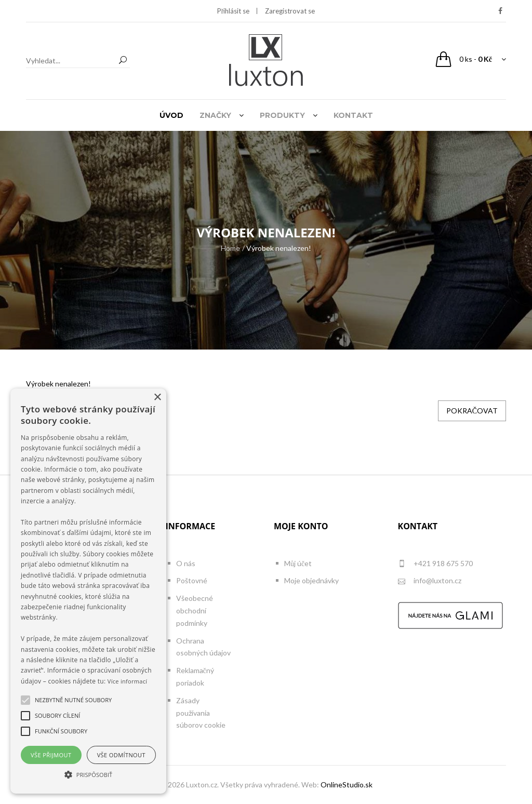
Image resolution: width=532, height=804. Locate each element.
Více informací (128, 681)
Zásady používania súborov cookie (201, 713)
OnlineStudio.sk (347, 785)
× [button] (157, 398)
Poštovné (192, 580)
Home (230, 248)
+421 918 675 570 (435, 564)
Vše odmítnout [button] (121, 755)
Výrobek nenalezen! (279, 248)
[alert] (88, 591)
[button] (88, 775)
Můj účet (298, 563)
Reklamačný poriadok (195, 676)
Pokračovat (472, 411)
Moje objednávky (311, 580)
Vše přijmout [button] (51, 755)
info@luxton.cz (430, 581)
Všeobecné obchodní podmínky (195, 611)
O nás (186, 563)
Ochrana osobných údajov (203, 647)
